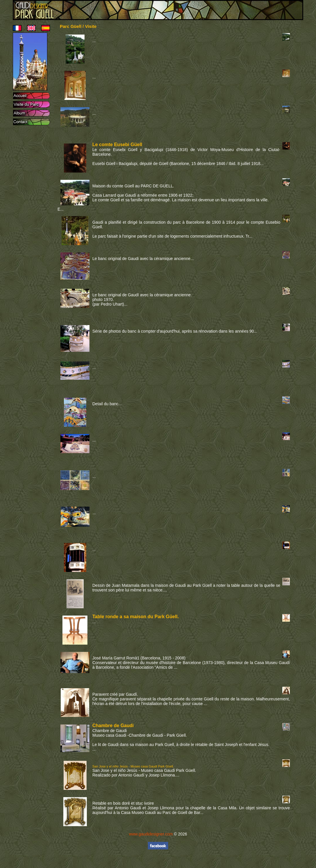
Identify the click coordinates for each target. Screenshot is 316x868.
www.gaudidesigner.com (151, 834)
